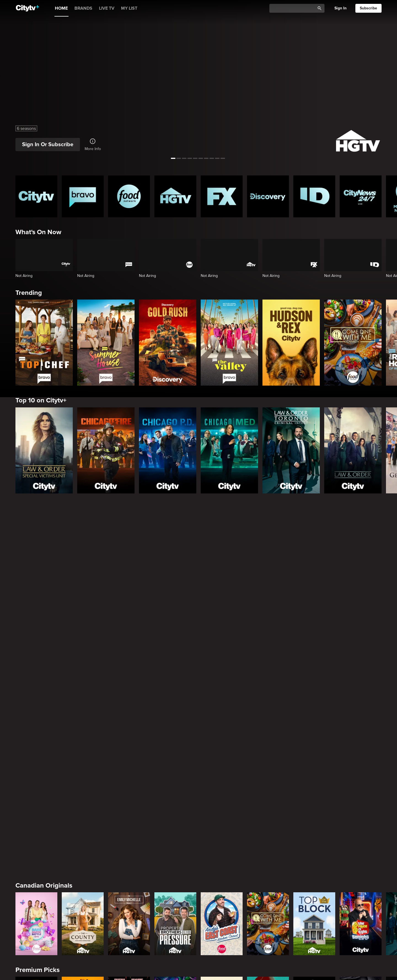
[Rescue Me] (361, 764)
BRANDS (83, 8)
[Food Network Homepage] (129, 196)
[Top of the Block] (314, 680)
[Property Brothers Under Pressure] (175, 680)
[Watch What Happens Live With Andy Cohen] (222, 933)
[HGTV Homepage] (175, 196)
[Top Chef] (44, 343)
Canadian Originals (44, 641)
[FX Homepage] (222, 196)
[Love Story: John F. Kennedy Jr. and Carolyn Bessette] (36, 764)
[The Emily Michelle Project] (129, 680)
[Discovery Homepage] (268, 196)
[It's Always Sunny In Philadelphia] (83, 764)
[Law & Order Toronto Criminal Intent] (291, 450)
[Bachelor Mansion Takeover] (268, 848)
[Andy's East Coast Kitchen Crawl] (222, 680)
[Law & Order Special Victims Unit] (44, 450)
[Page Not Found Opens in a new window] (198, 566)
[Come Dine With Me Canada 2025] (353, 343)
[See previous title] (9, 79)
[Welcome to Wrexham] (129, 764)
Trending (29, 293)
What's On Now (38, 232)
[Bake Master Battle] (36, 680)
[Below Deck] (83, 933)
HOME (61, 8)
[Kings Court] (314, 933)
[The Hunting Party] (36, 848)
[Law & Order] (353, 450)
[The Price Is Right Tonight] (361, 680)
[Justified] (268, 764)
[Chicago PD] (168, 450)
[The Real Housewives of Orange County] (268, 933)
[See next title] (388, 79)
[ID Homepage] (314, 196)
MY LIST (129, 8)
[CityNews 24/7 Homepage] (361, 196)
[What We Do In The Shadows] (175, 764)
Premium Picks (37, 726)
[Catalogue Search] (294, 8)
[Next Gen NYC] (129, 933)
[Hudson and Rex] (291, 343)
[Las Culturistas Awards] (361, 933)
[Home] (27, 8)
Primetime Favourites (47, 810)
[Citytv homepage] (36, 196)
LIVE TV (107, 8)
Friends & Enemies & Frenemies (62, 895)
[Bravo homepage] (83, 196)
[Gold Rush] (168, 343)
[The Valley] (229, 343)
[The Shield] (314, 764)
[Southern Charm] (175, 933)
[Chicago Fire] (106, 450)
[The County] (83, 680)
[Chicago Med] (229, 450)
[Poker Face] (222, 764)
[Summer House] (106, 343)
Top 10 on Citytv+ (41, 400)
